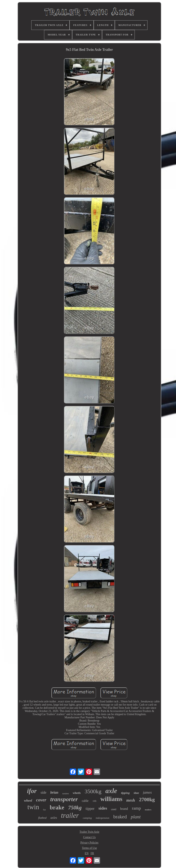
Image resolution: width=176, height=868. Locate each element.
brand (124, 809)
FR (92, 853)
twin (33, 807)
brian (54, 792)
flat (44, 810)
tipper (90, 809)
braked (120, 817)
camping (87, 818)
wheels (77, 793)
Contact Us (89, 837)
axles (54, 818)
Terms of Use (89, 848)
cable (85, 801)
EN (87, 853)
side (44, 792)
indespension (102, 818)
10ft (94, 801)
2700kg (147, 800)
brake (57, 807)
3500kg (93, 791)
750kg (75, 808)
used (114, 809)
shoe (136, 793)
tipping (125, 793)
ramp (136, 808)
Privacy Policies (89, 843)
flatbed (42, 818)
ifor (32, 791)
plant (136, 817)
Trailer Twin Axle (89, 832)
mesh (131, 800)
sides (103, 808)
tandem (66, 793)
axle (111, 791)
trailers (148, 810)
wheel (28, 801)
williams (111, 799)
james (147, 792)
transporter (64, 799)
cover (41, 800)
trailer (70, 815)
